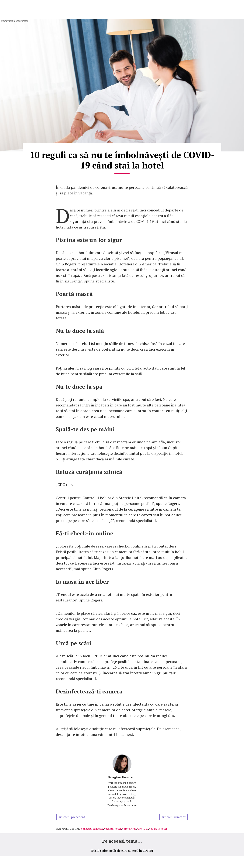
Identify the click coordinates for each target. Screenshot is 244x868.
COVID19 (143, 829)
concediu (86, 829)
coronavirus (129, 829)
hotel (118, 829)
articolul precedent (72, 817)
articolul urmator (174, 817)
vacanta (109, 829)
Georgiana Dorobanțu (122, 777)
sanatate (98, 829)
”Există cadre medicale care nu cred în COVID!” (122, 851)
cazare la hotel (158, 829)
